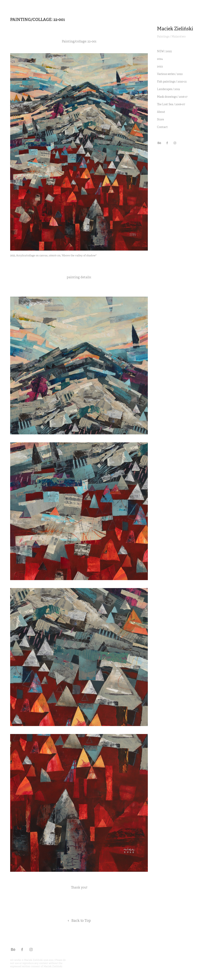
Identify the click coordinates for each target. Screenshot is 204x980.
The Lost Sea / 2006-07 (171, 104)
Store (160, 119)
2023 (160, 66)
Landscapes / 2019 (168, 89)
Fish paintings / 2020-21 (172, 82)
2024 (160, 59)
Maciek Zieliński (175, 29)
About (161, 112)
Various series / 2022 (170, 74)
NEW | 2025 (164, 51)
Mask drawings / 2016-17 (172, 97)
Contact (162, 127)
